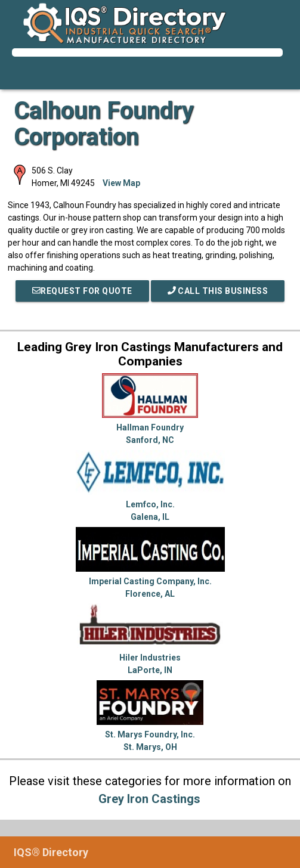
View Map (121, 183)
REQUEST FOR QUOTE (82, 291)
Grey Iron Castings (149, 799)
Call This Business (218, 291)
